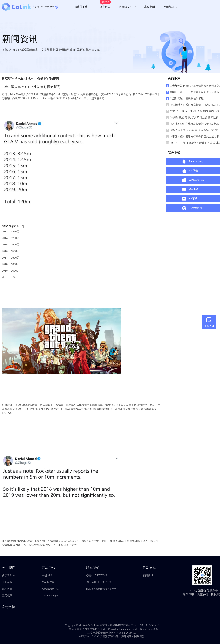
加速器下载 (83, 7)
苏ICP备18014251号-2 (146, 625)
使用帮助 (170, 7)
